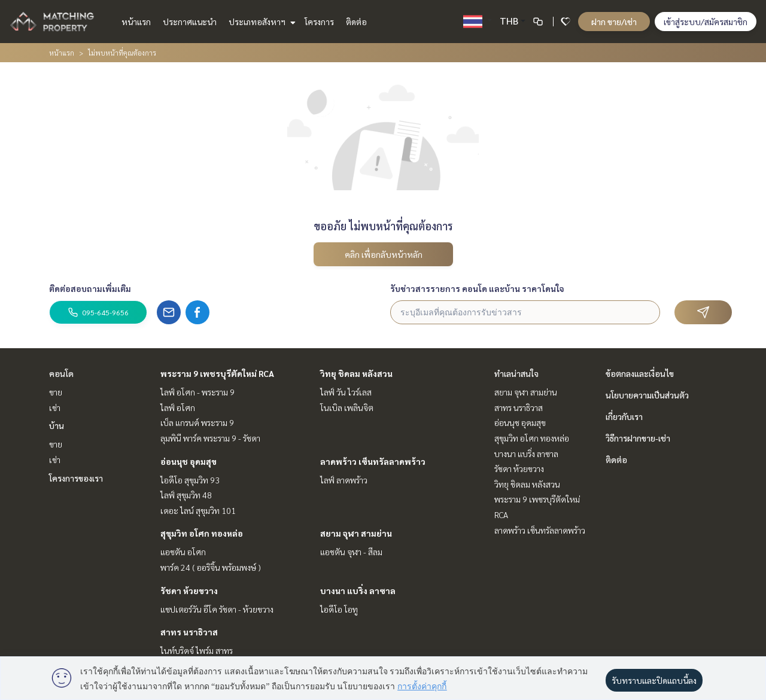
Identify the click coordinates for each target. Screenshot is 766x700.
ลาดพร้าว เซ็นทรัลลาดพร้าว (373, 461)
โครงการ (319, 22)
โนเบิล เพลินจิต (347, 407)
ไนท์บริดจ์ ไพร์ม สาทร (197, 650)
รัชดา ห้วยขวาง (189, 591)
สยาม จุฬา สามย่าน (356, 533)
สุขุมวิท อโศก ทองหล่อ (202, 533)
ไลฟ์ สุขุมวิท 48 (186, 495)
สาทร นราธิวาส (189, 632)
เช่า (55, 407)
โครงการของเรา (76, 478)
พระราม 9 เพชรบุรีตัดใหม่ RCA (217, 373)
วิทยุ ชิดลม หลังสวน (356, 373)
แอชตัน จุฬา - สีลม (351, 552)
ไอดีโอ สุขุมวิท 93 (190, 480)
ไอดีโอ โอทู (339, 609)
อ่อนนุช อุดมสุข (189, 461)
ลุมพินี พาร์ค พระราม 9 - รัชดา (210, 438)
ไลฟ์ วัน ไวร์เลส (346, 392)
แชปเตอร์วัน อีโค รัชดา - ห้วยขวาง (217, 609)
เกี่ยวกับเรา (624, 416)
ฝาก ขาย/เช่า (614, 22)
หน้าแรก (136, 22)
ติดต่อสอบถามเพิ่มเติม (90, 288)
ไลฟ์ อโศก (178, 407)
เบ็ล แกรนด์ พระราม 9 (197, 422)
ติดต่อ (356, 22)
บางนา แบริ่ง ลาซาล (358, 591)
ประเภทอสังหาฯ (261, 22)
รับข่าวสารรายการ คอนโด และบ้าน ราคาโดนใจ (477, 288)
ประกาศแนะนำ (190, 22)
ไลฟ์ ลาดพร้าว (344, 480)
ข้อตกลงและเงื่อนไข (640, 373)
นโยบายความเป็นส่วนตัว (647, 395)
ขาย (56, 392)
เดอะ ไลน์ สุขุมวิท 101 (198, 510)
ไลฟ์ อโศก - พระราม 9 (197, 392)
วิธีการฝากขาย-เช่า (638, 438)
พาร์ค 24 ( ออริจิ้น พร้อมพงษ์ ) (211, 567)
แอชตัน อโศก (183, 552)
